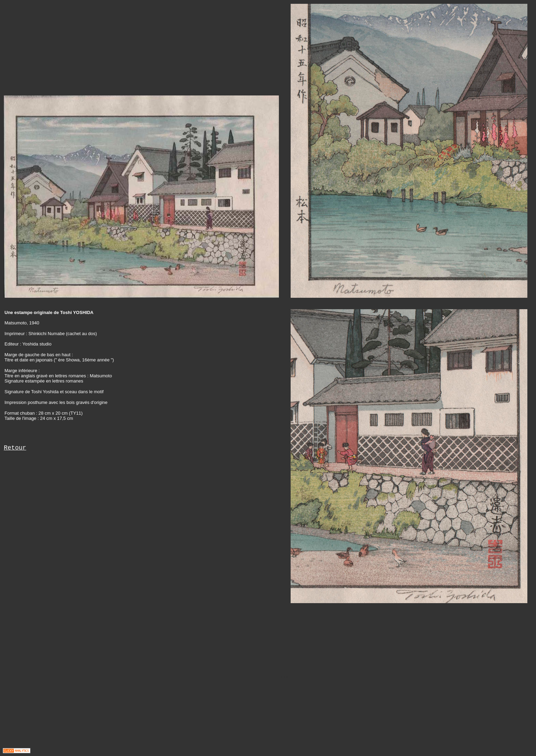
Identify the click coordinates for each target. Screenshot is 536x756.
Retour (15, 448)
